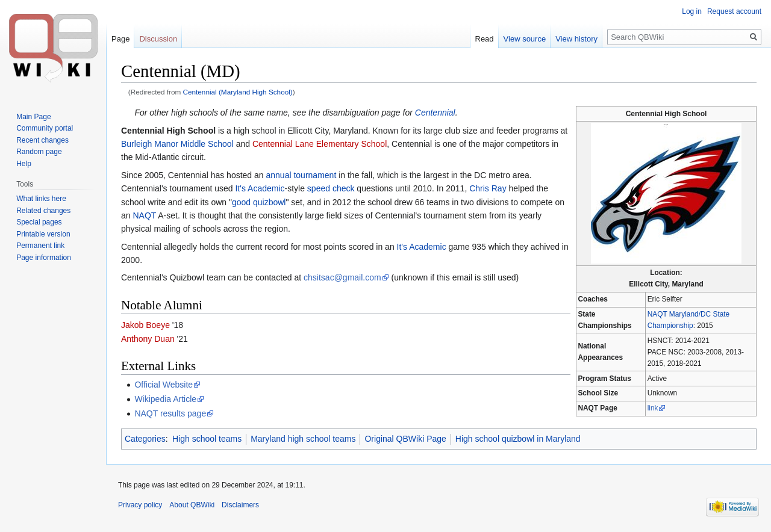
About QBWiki (192, 505)
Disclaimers (240, 505)
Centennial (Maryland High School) (238, 92)
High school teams (207, 439)
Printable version (43, 234)
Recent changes (42, 140)
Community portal (45, 128)
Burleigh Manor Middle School (177, 144)
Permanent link (40, 246)
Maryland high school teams (303, 439)
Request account (734, 11)
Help (24, 164)
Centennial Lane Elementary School (320, 144)
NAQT (144, 215)
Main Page (33, 117)
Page (120, 39)
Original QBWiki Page (405, 439)
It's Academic (260, 188)
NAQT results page (170, 413)
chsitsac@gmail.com (342, 277)
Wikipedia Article (165, 399)
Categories (145, 439)
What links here (41, 199)
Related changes (43, 211)
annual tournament (301, 175)
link (653, 408)
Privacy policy (140, 505)
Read (485, 39)
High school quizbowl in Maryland (518, 439)
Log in (692, 11)
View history (576, 39)
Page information (44, 258)
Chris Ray (488, 188)
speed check (331, 188)
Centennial (435, 113)
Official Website (164, 385)
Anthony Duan (148, 339)
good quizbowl (259, 202)
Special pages (39, 222)
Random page (39, 152)
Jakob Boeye (145, 325)
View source (525, 39)
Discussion (158, 39)
